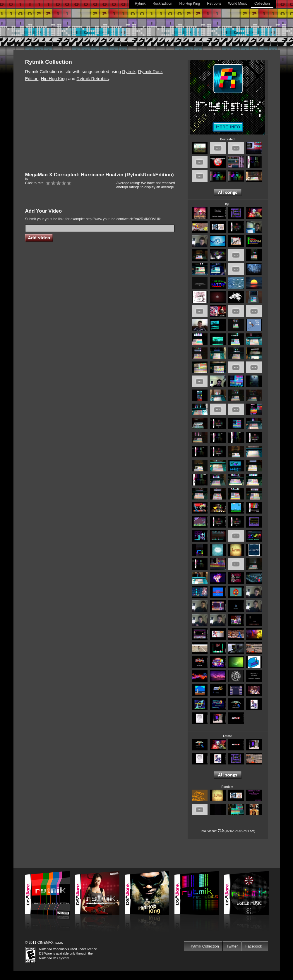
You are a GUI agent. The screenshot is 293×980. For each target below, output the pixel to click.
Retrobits (214, 4)
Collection (262, 4)
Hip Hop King (190, 4)
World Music (238, 4)
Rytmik (140, 4)
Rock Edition (162, 4)
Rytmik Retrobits (92, 79)
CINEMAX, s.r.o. (50, 943)
